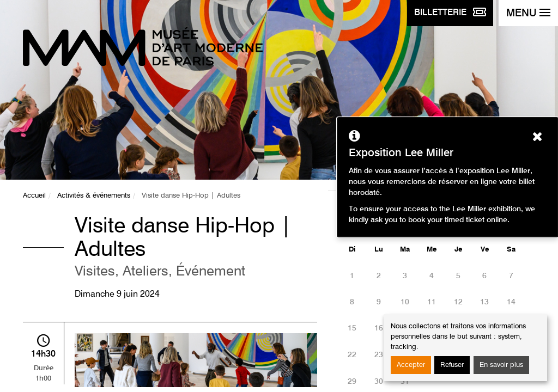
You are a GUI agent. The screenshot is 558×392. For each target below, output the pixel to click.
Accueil (34, 196)
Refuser (452, 365)
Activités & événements (94, 196)
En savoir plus (501, 365)
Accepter (411, 365)
